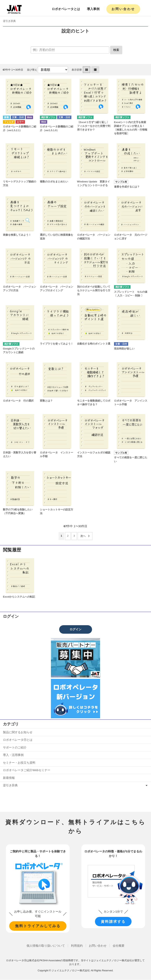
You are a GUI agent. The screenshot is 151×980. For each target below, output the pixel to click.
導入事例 (93, 9)
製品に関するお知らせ (18, 732)
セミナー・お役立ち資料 (19, 763)
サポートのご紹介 (15, 747)
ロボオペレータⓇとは (18, 740)
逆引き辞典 (9, 21)
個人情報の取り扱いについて (46, 946)
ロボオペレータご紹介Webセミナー (27, 770)
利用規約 (77, 946)
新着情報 (9, 778)
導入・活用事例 (13, 755)
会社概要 (119, 946)
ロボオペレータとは (66, 9)
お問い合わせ (123, 9)
